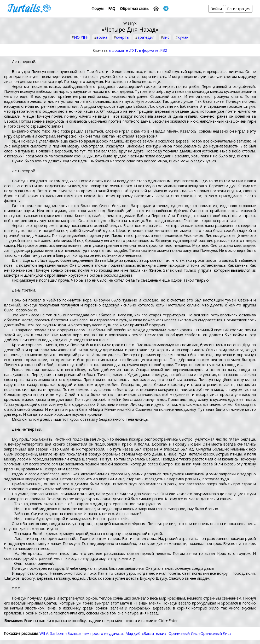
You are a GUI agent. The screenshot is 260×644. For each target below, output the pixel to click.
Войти (216, 9)
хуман (183, 37)
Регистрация (239, 9)
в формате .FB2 (153, 50)
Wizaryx (130, 23)
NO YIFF (81, 37)
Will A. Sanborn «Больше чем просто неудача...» (81, 633)
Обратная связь (134, 8)
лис (166, 37)
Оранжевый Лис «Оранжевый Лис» (200, 633)
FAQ (112, 8)
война (102, 37)
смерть (122, 37)
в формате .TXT (123, 50)
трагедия (146, 37)
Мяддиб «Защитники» (146, 633)
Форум (97, 8)
